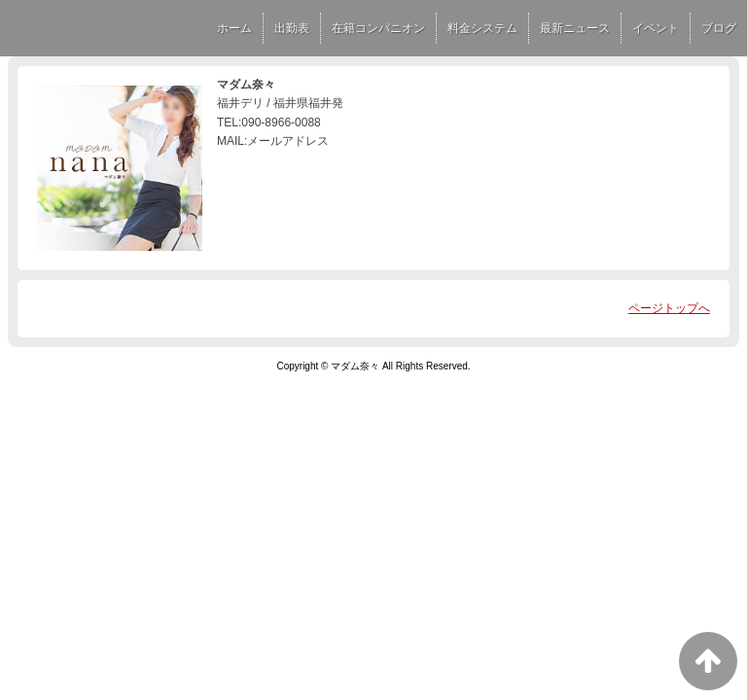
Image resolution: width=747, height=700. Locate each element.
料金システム (482, 28)
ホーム (234, 28)
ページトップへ (669, 308)
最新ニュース (575, 28)
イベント (656, 28)
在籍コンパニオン (378, 28)
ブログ (719, 28)
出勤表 (292, 28)
